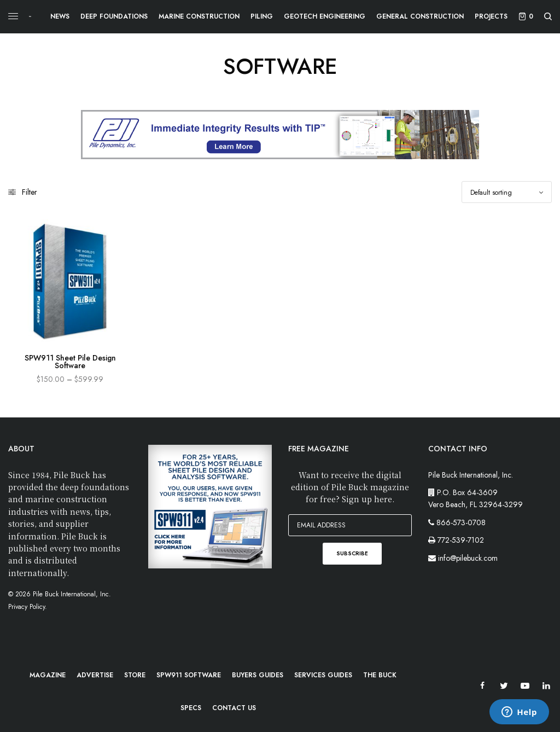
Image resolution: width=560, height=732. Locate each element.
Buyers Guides (258, 675)
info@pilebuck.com (468, 558)
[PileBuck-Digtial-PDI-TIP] (280, 134)
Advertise (95, 675)
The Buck (380, 675)
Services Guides (323, 675)
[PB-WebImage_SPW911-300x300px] (210, 506)
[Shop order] (507, 192)
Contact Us (234, 708)
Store (135, 675)
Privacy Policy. (28, 607)
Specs (191, 708)
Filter (23, 192)
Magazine (48, 675)
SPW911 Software (189, 675)
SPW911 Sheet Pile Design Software (70, 362)
